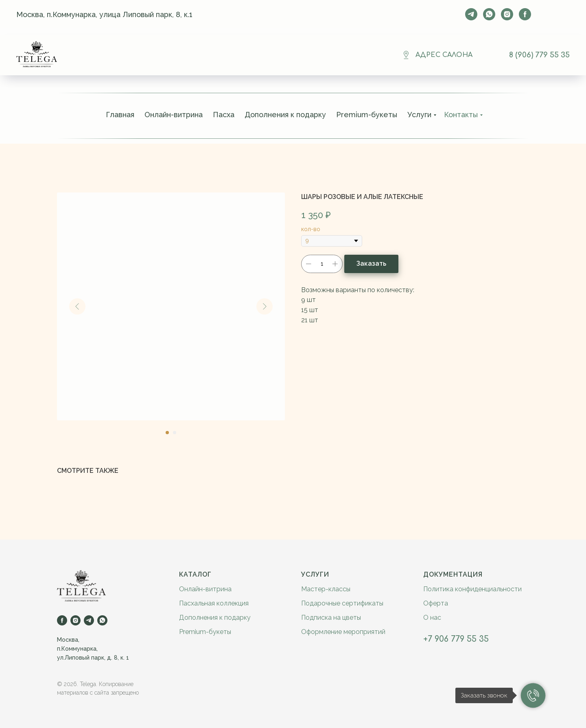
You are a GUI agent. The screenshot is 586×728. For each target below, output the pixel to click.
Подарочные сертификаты (342, 603)
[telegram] (471, 14)
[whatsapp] (489, 14)
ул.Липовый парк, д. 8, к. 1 (93, 658)
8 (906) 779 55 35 (539, 55)
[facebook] (525, 14)
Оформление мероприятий (343, 632)
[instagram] (507, 14)
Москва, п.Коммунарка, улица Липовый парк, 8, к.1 (104, 14)
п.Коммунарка (77, 649)
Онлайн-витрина (174, 115)
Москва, (68, 640)
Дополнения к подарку (285, 115)
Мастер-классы (326, 589)
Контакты (461, 115)
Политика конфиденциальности (472, 589)
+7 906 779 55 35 (456, 639)
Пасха (224, 115)
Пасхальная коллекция (214, 603)
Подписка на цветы (331, 618)
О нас (432, 618)
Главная (120, 115)
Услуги (419, 115)
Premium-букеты (367, 115)
